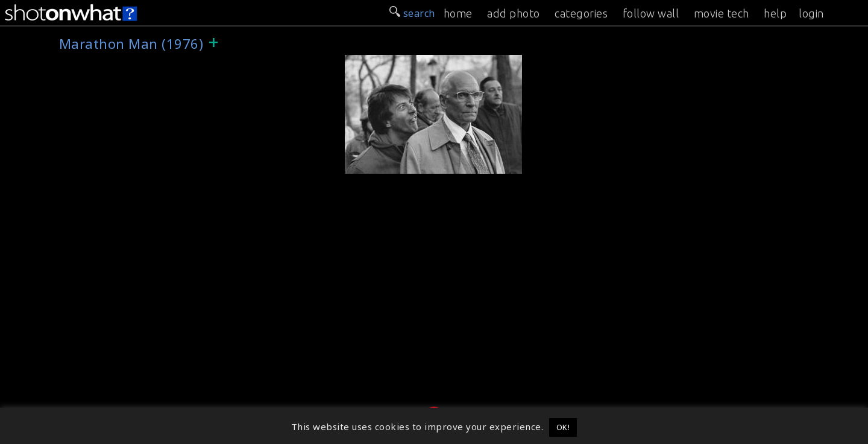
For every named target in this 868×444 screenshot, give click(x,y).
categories (581, 13)
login (811, 13)
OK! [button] (563, 427)
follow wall (651, 13)
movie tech (722, 13)
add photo (514, 13)
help (775, 13)
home (458, 13)
